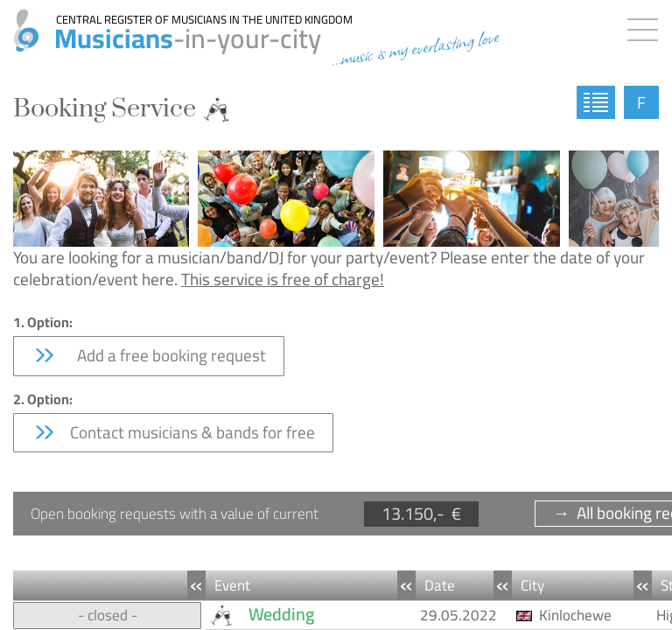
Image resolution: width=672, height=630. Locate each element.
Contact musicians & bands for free (173, 432)
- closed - (108, 615)
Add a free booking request (149, 355)
